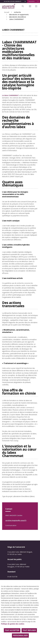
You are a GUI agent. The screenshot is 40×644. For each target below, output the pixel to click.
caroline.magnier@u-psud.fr (16, 520)
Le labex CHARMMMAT (10, 95)
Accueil (7, 12)
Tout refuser (29, 630)
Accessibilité (32, 1)
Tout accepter (12, 630)
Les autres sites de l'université (12, 1)
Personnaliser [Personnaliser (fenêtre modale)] (20, 636)
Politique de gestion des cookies (13, 624)
